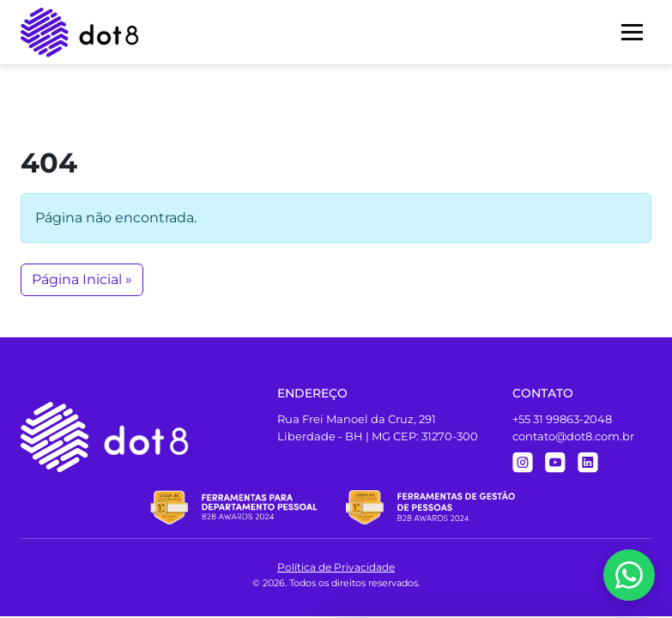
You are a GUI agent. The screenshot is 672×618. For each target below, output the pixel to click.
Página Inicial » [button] (82, 279)
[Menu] (632, 32)
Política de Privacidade (336, 567)
